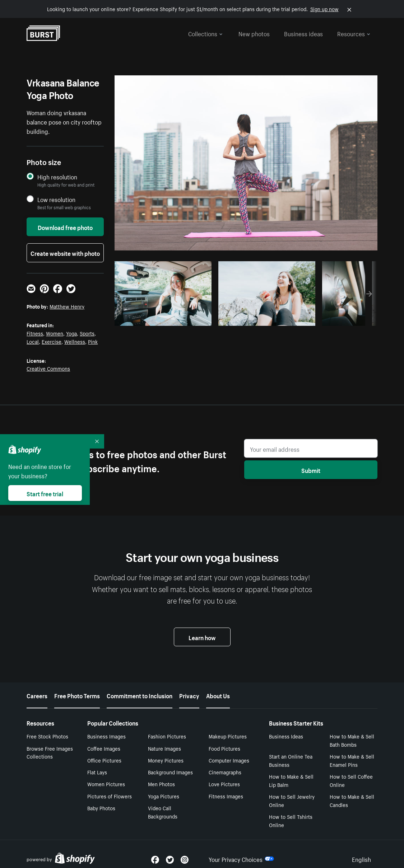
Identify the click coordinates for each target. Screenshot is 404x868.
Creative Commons (48, 368)
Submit (311, 470)
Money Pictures (166, 760)
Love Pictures (224, 784)
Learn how (202, 637)
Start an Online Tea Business (291, 760)
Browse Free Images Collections (50, 752)
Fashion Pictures (167, 736)
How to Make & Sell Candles (352, 800)
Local (33, 341)
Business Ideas (286, 736)
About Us (218, 695)
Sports (87, 333)
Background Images (170, 772)
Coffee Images (104, 748)
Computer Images (229, 760)
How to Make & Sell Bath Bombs (352, 740)
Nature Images (164, 748)
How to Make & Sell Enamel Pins (352, 760)
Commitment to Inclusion (140, 695)
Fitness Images (226, 796)
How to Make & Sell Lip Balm (291, 780)
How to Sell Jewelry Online (292, 800)
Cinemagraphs (225, 772)
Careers (37, 695)
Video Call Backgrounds (163, 812)
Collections (205, 33)
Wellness (75, 341)
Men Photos (161, 784)
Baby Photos (101, 808)
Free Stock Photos (47, 736)
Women (55, 333)
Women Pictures (106, 784)
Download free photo (65, 227)
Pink (93, 341)
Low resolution (56, 199)
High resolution (57, 177)
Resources (354, 33)
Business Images (106, 736)
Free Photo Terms (77, 695)
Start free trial (45, 493)
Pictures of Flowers (110, 796)
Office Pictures (104, 760)
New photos (254, 33)
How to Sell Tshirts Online (291, 820)
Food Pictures (224, 748)
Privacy (189, 695)
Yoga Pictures (164, 796)
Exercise (52, 341)
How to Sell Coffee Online (351, 780)
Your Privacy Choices (241, 859)
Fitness (35, 333)
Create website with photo (65, 253)
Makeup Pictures (228, 736)
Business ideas (303, 33)
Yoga (71, 333)
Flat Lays (97, 772)
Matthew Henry (67, 306)
